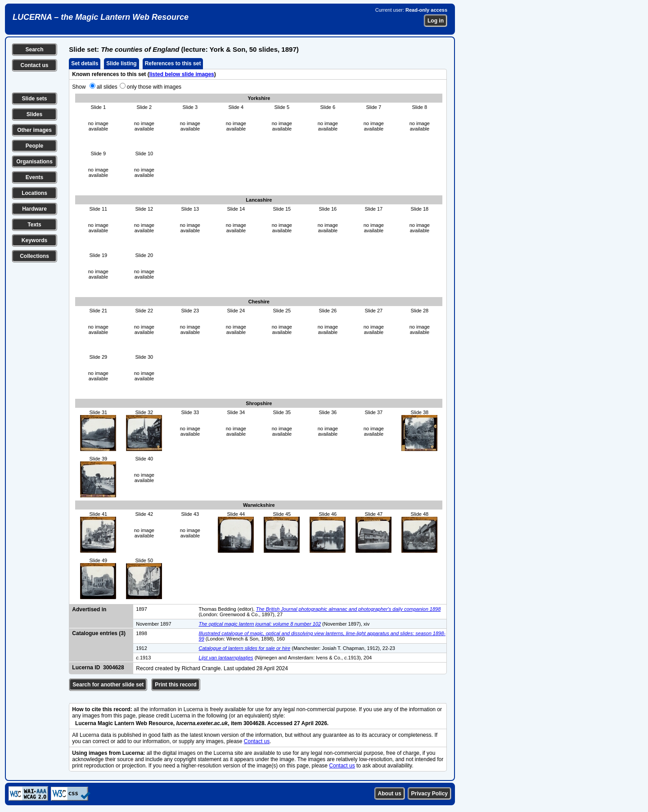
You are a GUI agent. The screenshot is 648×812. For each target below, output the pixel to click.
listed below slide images (182, 74)
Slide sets (34, 99)
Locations (34, 193)
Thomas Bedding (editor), (227, 609)
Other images (34, 130)
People (34, 146)
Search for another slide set (108, 685)
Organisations (34, 162)
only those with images (154, 87)
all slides (107, 87)
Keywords (34, 240)
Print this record (176, 685)
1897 (141, 609)
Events (34, 177)
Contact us (34, 65)
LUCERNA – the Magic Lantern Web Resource (101, 17)
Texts (34, 225)
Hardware (34, 209)
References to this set (173, 63)
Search (34, 50)
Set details (85, 63)
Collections (34, 256)
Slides (34, 114)
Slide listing (121, 63)
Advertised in (89, 609)
